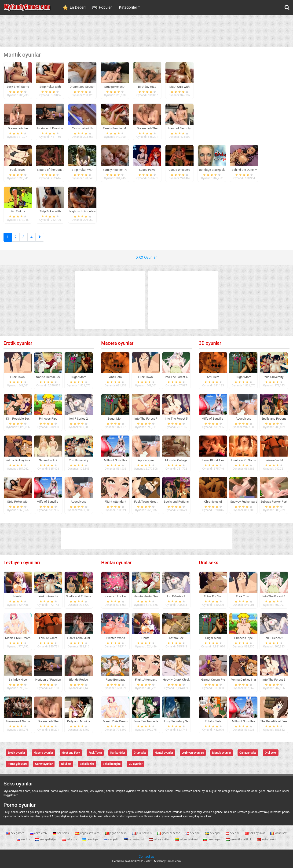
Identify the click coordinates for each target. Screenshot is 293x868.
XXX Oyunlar (146, 257)
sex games (16, 833)
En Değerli (78, 7)
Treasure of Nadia (18, 721)
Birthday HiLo (18, 680)
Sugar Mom (79, 377)
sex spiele (61, 833)
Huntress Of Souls (244, 460)
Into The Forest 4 (176, 377)
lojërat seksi (267, 839)
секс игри (212, 839)
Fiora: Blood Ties (213, 460)
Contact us (146, 857)
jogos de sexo (116, 833)
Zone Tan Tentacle (146, 721)
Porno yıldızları (17, 764)
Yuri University (79, 460)
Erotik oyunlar (18, 343)
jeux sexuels (142, 833)
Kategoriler (128, 7)
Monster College (176, 460)
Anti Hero (115, 377)
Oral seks (209, 563)
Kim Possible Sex (18, 419)
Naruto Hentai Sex (48, 377)
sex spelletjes (46, 839)
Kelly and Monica (78, 721)
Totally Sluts (213, 721)
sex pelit (111, 839)
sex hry (24, 839)
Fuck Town (95, 753)
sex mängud (134, 839)
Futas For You (213, 596)
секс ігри (91, 839)
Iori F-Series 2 (79, 419)
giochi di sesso (169, 833)
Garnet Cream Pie (213, 680)
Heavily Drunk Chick (176, 680)
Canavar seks (248, 753)
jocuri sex (278, 833)
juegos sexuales (88, 833)
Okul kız (66, 764)
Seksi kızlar (87, 764)
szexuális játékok (239, 839)
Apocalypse (79, 502)
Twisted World (115, 638)
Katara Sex (176, 638)
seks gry (70, 839)
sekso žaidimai (187, 839)
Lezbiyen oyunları (22, 563)
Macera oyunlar (117, 343)
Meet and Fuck (71, 753)
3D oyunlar (210, 343)
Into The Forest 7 (146, 419)
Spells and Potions (176, 502)
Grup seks (140, 753)
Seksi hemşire (112, 764)
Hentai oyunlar (116, 563)
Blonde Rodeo (78, 680)
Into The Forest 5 (176, 419)
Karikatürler (118, 753)
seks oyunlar (255, 833)
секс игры (39, 833)
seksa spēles (160, 839)
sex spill (193, 833)
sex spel (213, 833)
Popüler (105, 7)
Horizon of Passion (48, 680)
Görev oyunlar (44, 764)
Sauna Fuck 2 (48, 460)
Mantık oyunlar (222, 753)
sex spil (233, 833)
